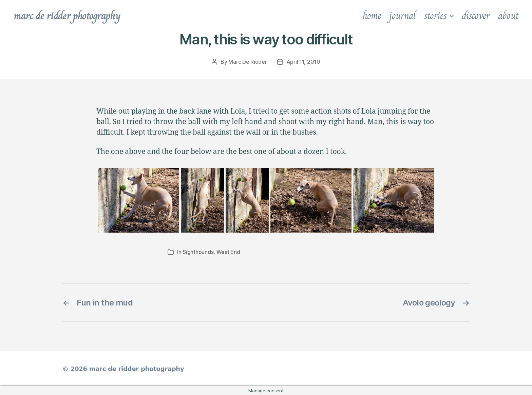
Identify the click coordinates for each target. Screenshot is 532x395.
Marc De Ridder (248, 62)
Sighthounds (198, 252)
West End (228, 252)
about (508, 16)
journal (402, 16)
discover (476, 16)
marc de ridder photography (67, 16)
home (372, 16)
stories (435, 16)
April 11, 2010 (303, 62)
